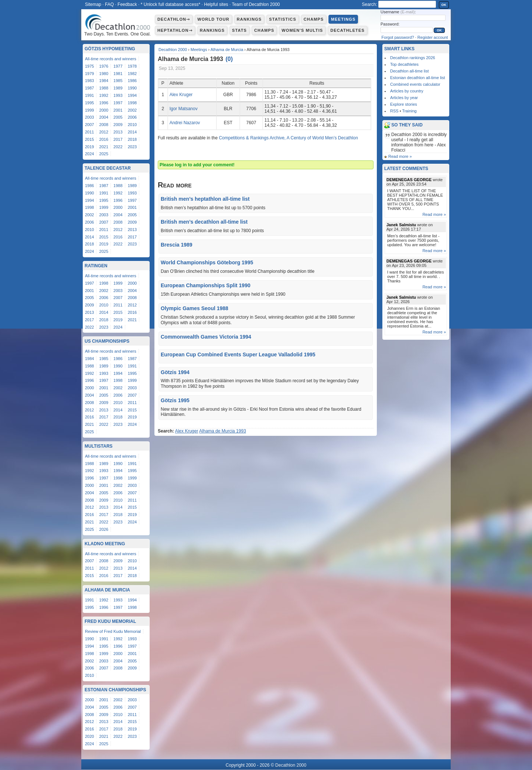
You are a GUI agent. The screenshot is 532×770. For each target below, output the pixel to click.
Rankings (249, 19)
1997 (118, 103)
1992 (104, 95)
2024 (89, 154)
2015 (89, 139)
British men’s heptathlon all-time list (205, 199)
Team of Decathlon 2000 (256, 4)
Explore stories (404, 104)
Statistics (283, 19)
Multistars (99, 446)
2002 (132, 110)
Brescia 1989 (177, 245)
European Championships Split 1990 (206, 285)
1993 (118, 95)
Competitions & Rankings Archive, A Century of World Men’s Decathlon (288, 138)
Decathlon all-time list (410, 71)
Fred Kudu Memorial (110, 621)
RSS (394, 111)
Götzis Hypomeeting (110, 49)
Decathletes (347, 30)
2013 (118, 132)
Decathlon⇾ (174, 19)
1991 (89, 95)
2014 (132, 132)
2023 (132, 147)
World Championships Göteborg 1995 (207, 262)
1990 (132, 88)
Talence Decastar (108, 168)
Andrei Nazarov (185, 123)
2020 (89, 736)
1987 (89, 88)
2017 (118, 139)
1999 (89, 110)
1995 (89, 103)
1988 (104, 88)
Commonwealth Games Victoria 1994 (206, 337)
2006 (132, 117)
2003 (89, 117)
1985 (118, 81)
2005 (118, 117)
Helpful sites (216, 4)
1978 (132, 66)
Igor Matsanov (184, 109)
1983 (89, 81)
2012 (104, 132)
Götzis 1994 (175, 372)
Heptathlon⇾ (175, 30)
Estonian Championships (115, 690)
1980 (104, 74)
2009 (118, 125)
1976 (104, 66)
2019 (89, 147)
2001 (118, 110)
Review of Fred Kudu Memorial (113, 631)
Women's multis (302, 30)
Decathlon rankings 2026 (413, 58)
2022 (118, 147)
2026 (104, 529)
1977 (118, 66)
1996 (104, 103)
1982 (132, 74)
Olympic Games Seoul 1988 (195, 308)
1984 (104, 81)
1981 (118, 74)
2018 (132, 139)
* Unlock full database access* (170, 4)
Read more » (400, 156)
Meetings (343, 19)
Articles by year (404, 98)
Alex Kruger (181, 95)
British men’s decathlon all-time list (204, 222)
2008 (104, 125)
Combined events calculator (415, 84)
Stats (239, 30)
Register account (433, 37)
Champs (314, 19)
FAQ (109, 4)
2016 (104, 139)
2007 (89, 125)
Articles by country (407, 91)
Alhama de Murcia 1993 (223, 431)
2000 (104, 110)
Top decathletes (404, 64)
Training (409, 111)
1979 (89, 74)
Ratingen (96, 266)
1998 (132, 103)
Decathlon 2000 (173, 50)
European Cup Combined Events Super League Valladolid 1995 (238, 355)
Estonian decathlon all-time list (418, 78)
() (229, 59)
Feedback (127, 4)
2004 (104, 117)
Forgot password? (398, 37)
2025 (104, 154)
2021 (104, 147)
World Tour (213, 19)
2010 (132, 125)
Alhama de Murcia (227, 50)
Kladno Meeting (105, 544)
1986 (132, 81)
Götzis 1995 (175, 400)
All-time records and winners (111, 59)
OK (444, 5)
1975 (89, 66)
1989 (118, 88)
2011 (89, 132)
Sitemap (93, 4)
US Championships (107, 341)
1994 (132, 95)
